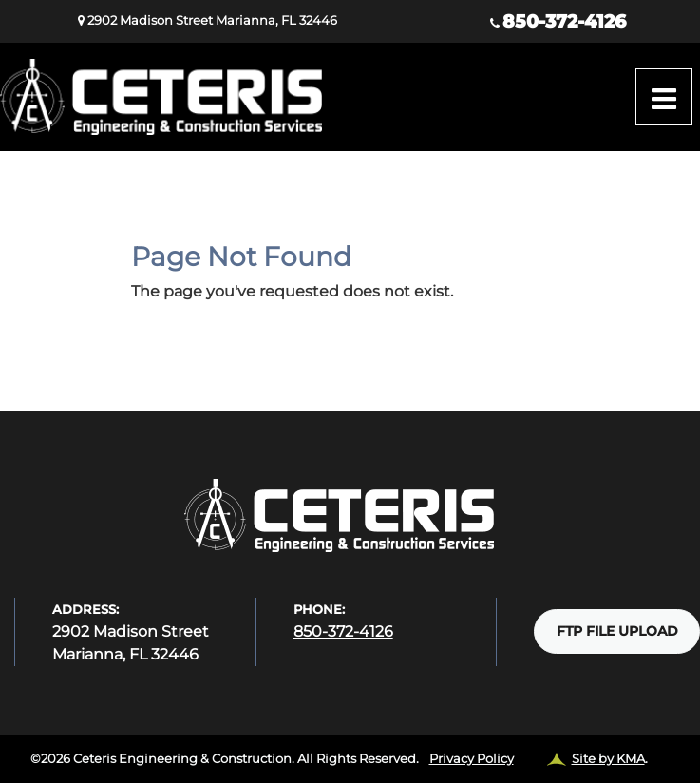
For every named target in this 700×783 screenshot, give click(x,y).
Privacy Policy (472, 758)
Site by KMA (608, 758)
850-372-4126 (564, 21)
